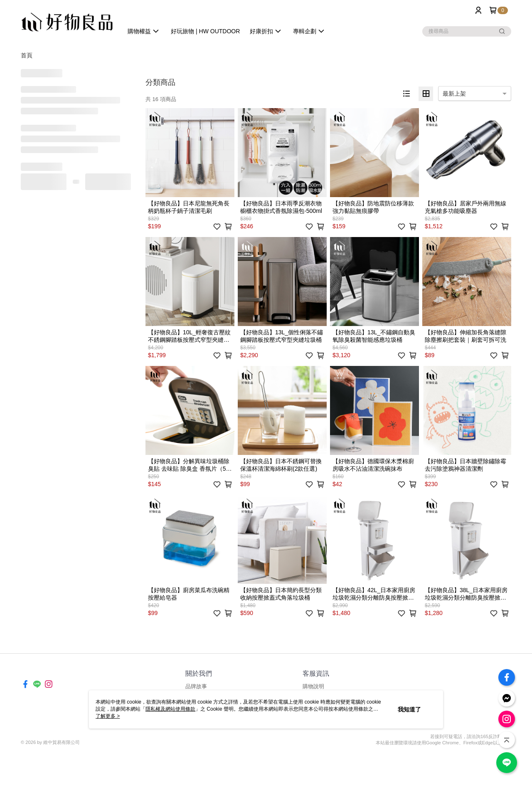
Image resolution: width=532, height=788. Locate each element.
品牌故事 (196, 686)
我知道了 (409, 709)
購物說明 (313, 686)
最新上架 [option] (454, 94)
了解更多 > (108, 716)
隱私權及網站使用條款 (170, 709)
